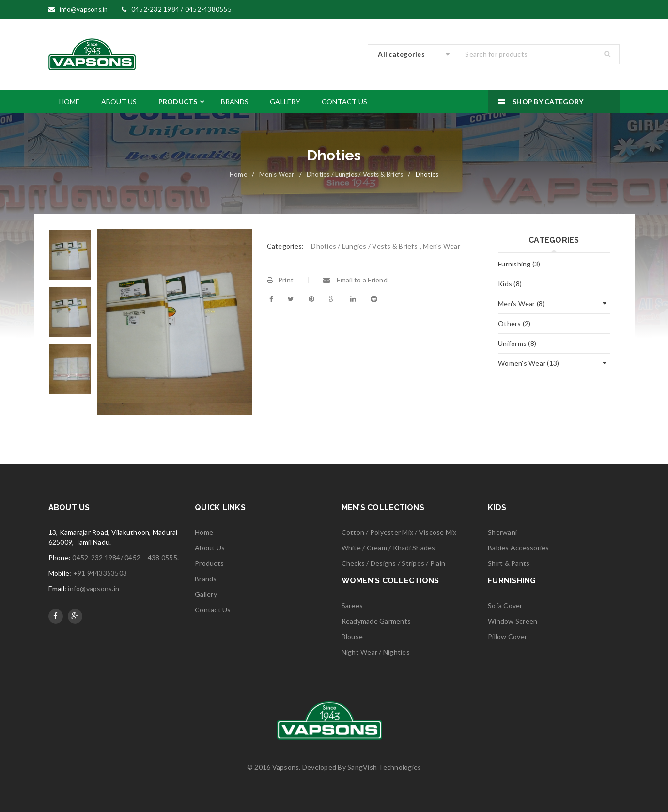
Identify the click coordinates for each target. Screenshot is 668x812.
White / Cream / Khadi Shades (388, 548)
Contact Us (213, 610)
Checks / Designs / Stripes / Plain (394, 563)
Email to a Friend (355, 280)
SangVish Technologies (384, 767)
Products (209, 563)
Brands (206, 579)
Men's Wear (277, 174)
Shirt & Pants (509, 563)
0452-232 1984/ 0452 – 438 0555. (125, 557)
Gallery (206, 594)
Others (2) (514, 323)
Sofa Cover (505, 605)
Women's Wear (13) (528, 363)
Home (238, 174)
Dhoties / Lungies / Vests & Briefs (355, 174)
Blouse (352, 636)
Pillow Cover (507, 636)
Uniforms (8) (517, 343)
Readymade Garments (376, 621)
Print (280, 280)
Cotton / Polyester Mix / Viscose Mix (399, 532)
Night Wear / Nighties (376, 652)
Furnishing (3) (519, 264)
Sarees (352, 605)
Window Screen (513, 621)
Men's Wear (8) (521, 304)
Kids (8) (510, 284)
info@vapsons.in (93, 588)
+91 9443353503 (100, 573)
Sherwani (502, 532)
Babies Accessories (519, 548)
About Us (210, 548)
